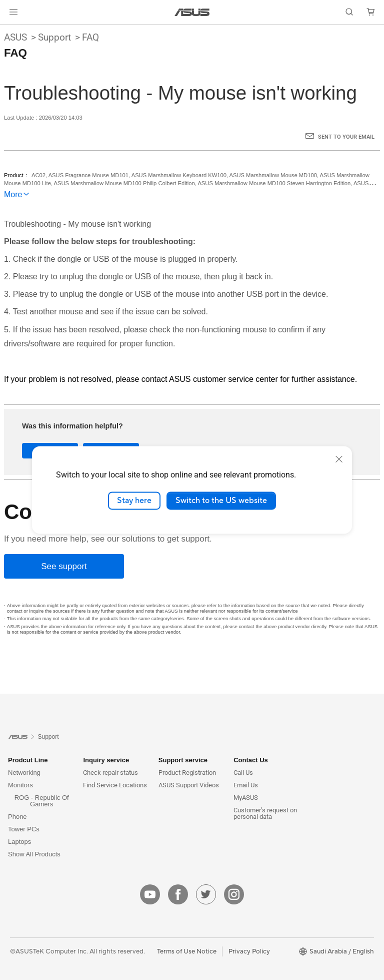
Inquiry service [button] (106, 760)
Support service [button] (183, 760)
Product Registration (187, 773)
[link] (192, 12)
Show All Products (34, 854)
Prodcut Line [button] (28, 760)
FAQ (90, 37)
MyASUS (246, 798)
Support (54, 37)
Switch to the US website (221, 501)
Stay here (134, 501)
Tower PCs (24, 829)
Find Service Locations (115, 785)
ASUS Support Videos (189, 785)
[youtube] (150, 894)
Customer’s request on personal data (265, 813)
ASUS (15, 37)
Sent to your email (346, 137)
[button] (13, 12)
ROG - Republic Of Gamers (42, 801)
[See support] (64, 566)
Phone (17, 817)
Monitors (20, 785)
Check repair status (110, 773)
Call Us (243, 773)
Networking (24, 773)
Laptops (19, 842)
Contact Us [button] (251, 760)
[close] (339, 459)
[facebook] (178, 894)
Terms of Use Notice (187, 951)
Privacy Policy (249, 951)
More (13, 194)
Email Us (246, 785)
